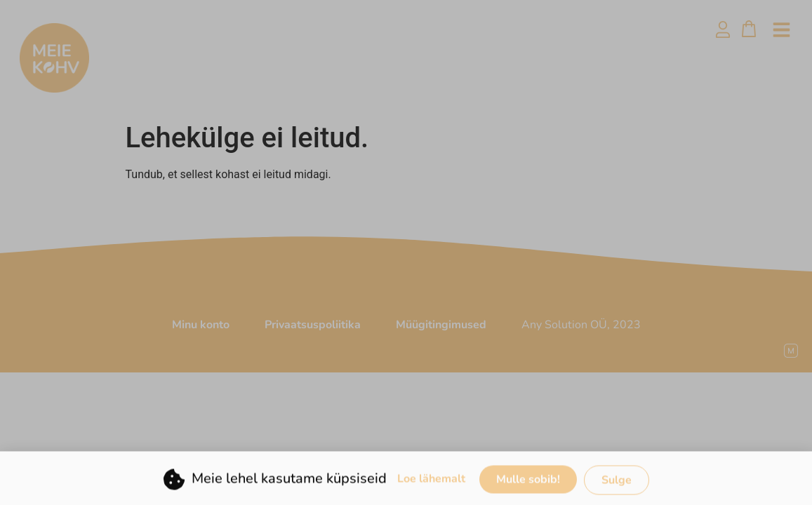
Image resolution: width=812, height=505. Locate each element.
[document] (406, 252)
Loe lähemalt (431, 484)
